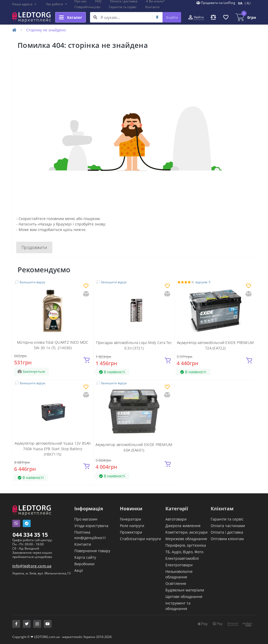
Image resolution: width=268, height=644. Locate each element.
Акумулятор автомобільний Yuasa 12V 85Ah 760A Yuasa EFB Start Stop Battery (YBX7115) (53, 449)
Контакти (152, 7)
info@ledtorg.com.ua (32, 566)
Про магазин (86, 519)
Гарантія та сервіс (123, 7)
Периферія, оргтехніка (186, 545)
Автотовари (176, 519)
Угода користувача (91, 526)
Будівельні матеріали (185, 590)
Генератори (130, 519)
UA (240, 3)
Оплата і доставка (227, 532)
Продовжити (34, 247)
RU (249, 3)
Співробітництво (87, 7)
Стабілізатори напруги (140, 539)
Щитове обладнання (184, 597)
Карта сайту (85, 557)
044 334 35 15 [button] (30, 535)
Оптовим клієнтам (227, 539)
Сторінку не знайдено (46, 30)
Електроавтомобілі (182, 558)
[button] (24, 4)
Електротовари (179, 565)
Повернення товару (92, 551)
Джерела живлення (183, 526)
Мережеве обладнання (186, 539)
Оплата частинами (228, 526)
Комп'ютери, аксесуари (186, 532)
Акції (79, 570)
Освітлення (176, 583)
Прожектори (131, 532)
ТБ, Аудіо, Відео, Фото (184, 552)
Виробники (84, 564)
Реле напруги (132, 526)
